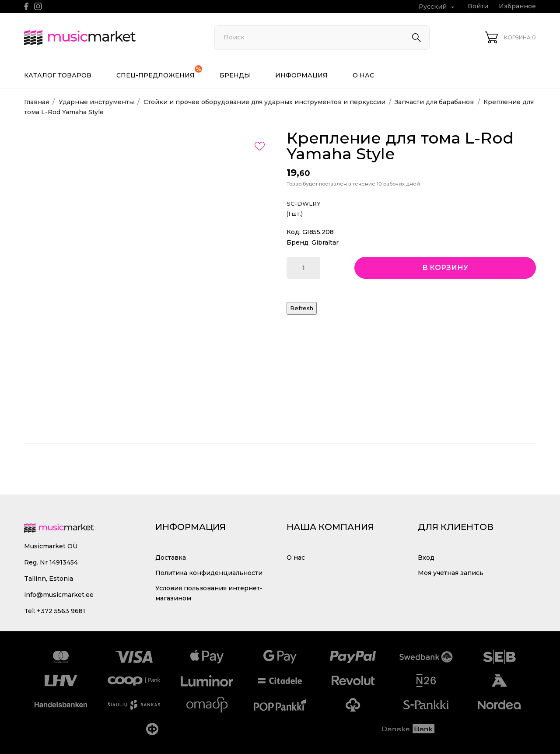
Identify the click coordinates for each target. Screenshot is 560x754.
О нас (363, 75)
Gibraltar (325, 242)
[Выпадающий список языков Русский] (437, 7)
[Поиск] (322, 38)
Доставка (171, 558)
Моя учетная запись (451, 573)
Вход (426, 558)
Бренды (235, 75)
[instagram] (38, 6)
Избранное (517, 6)
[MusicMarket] (109, 38)
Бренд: (298, 242)
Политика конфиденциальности (209, 573)
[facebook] (26, 6)
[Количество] (303, 268)
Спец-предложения (159, 72)
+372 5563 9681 (61, 611)
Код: (294, 232)
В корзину (445, 268)
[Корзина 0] (510, 37)
